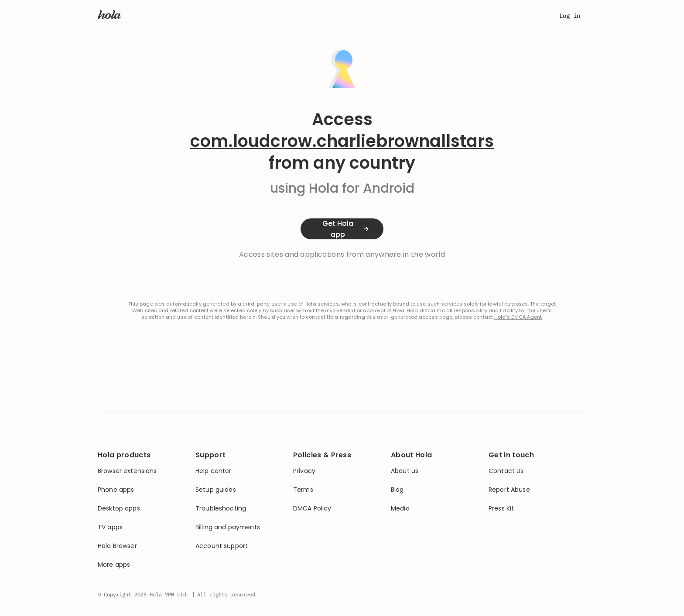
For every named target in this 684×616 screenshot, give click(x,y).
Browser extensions (127, 471)
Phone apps (116, 490)
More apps (114, 565)
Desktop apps (119, 509)
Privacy (304, 471)
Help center (214, 471)
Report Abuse (509, 490)
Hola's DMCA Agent (518, 317)
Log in (570, 16)
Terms (303, 490)
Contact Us (506, 471)
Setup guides (216, 490)
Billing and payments (228, 527)
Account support (222, 546)
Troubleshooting (221, 509)
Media (400, 509)
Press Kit (501, 509)
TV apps (110, 527)
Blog (397, 490)
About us (405, 471)
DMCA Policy (312, 509)
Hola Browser (117, 546)
